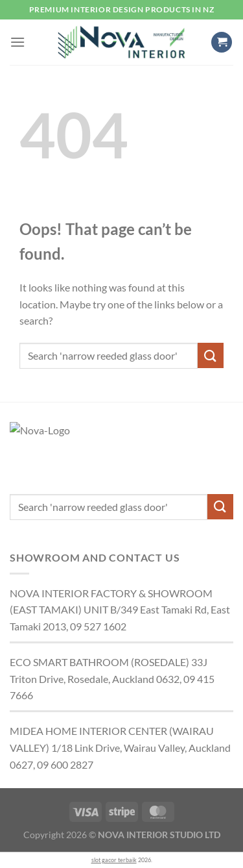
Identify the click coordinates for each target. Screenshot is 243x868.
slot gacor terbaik (114, 860)
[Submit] (211, 355)
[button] (17, 42)
